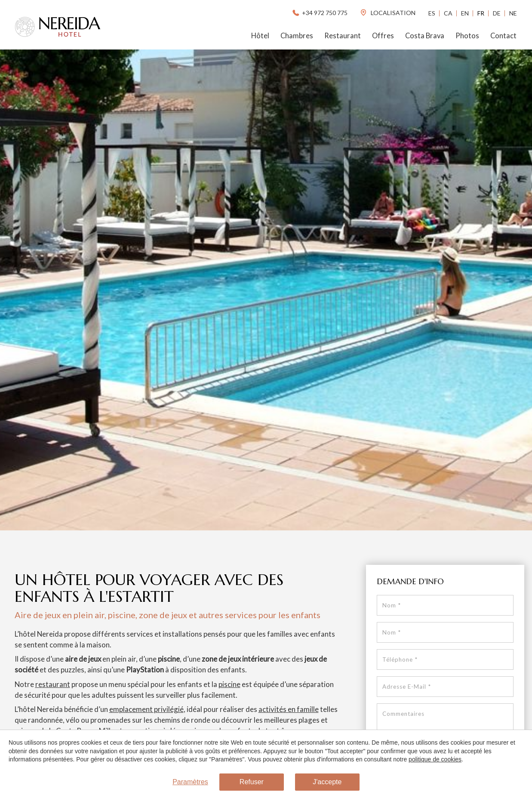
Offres (383, 36)
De (497, 13)
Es (432, 13)
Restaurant (343, 36)
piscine (229, 684)
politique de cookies (435, 759)
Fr (481, 13)
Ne (513, 13)
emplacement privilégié (146, 709)
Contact (503, 36)
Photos (467, 36)
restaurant (53, 684)
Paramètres (190, 782)
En (465, 13)
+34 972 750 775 (319, 13)
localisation (387, 13)
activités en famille (289, 709)
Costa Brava (425, 36)
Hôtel (260, 36)
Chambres (297, 36)
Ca (448, 13)
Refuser (252, 782)
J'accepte (327, 782)
